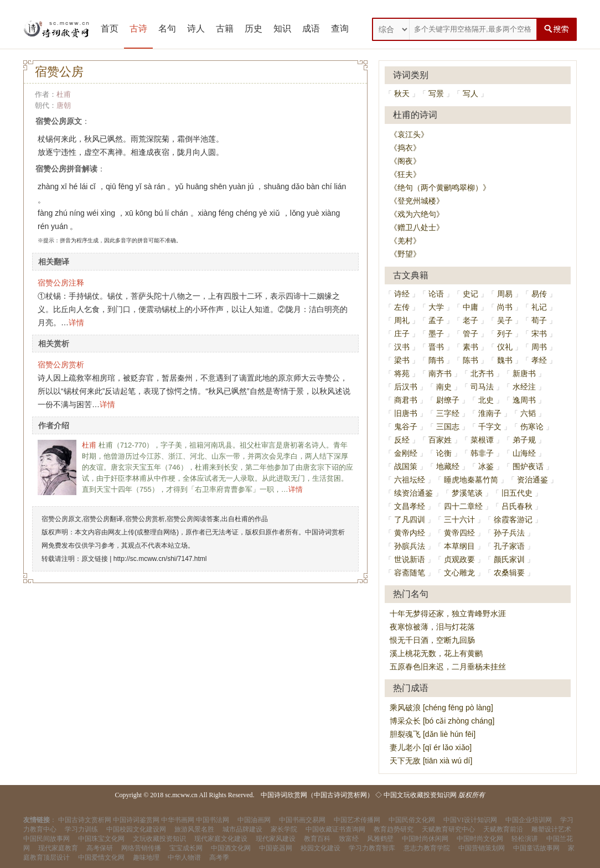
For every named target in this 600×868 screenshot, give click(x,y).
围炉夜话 (528, 466)
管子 (470, 334)
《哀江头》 (409, 134)
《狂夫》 (405, 174)
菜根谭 (482, 440)
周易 (505, 294)
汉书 (402, 347)
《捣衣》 (405, 148)
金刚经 (406, 453)
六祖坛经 (410, 480)
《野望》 (405, 254)
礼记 (539, 307)
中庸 (470, 307)
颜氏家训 (509, 559)
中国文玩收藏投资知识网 (420, 795)
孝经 (539, 360)
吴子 (505, 320)
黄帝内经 (410, 533)
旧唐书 (406, 413)
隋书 (436, 360)
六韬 (528, 413)
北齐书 (482, 373)
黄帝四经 (459, 533)
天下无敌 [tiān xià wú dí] (431, 761)
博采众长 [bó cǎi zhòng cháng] (442, 721)
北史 (486, 400)
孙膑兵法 (410, 546)
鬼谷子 (406, 427)
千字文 (490, 427)
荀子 (539, 320)
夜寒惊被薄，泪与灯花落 (432, 627)
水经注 (524, 387)
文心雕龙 (459, 573)
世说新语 (410, 559)
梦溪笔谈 (467, 493)
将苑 (402, 373)
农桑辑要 (509, 573)
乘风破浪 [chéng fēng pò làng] (441, 708)
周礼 (402, 320)
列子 (505, 334)
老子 (470, 320)
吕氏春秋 (517, 506)
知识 (282, 28)
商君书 (406, 400)
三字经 (448, 413)
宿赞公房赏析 (61, 365)
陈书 (470, 360)
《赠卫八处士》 (417, 227)
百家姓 (440, 440)
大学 (436, 307)
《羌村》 (405, 241)
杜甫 (64, 94)
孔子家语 (509, 546)
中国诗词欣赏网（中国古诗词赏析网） (317, 795)
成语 (311, 28)
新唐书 (524, 373)
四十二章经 (463, 506)
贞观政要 (459, 559)
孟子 (436, 320)
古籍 (225, 28)
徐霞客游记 (513, 519)
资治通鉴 (532, 480)
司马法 (482, 387)
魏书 (505, 360)
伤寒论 (532, 427)
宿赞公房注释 (61, 283)
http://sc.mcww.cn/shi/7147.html (160, 559)
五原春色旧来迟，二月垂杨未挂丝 (448, 667)
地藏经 (448, 466)
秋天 (402, 93)
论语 (436, 294)
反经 (402, 440)
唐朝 (64, 105)
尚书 (505, 307)
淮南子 (490, 413)
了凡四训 (410, 519)
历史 (254, 28)
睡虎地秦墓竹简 (471, 480)
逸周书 (524, 400)
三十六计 (459, 519)
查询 (340, 28)
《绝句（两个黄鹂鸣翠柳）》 (440, 188)
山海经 (524, 453)
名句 (167, 28)
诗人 (196, 28)
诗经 (402, 294)
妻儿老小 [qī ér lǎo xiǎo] (431, 747)
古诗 (138, 28)
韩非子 (482, 453)
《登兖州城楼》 (417, 201)
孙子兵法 (509, 533)
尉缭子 (448, 400)
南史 (444, 387)
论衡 (444, 453)
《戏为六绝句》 (417, 214)
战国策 (406, 466)
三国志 (448, 427)
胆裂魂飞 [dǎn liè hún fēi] (433, 734)
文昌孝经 (410, 506)
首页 (110, 28)
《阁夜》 (405, 161)
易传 (539, 294)
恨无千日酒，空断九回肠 (432, 640)
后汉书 (406, 387)
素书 (470, 347)
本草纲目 (459, 546)
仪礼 (505, 347)
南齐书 (440, 373)
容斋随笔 (410, 573)
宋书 (539, 334)
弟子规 (524, 440)
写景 (436, 93)
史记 (470, 294)
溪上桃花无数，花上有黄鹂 (436, 653)
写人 (470, 93)
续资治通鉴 (413, 493)
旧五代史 (517, 493)
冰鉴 (486, 466)
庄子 (402, 334)
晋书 (436, 347)
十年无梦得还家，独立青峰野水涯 (448, 614)
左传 (402, 307)
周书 (539, 347)
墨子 (436, 334)
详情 (76, 323)
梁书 (402, 360)
